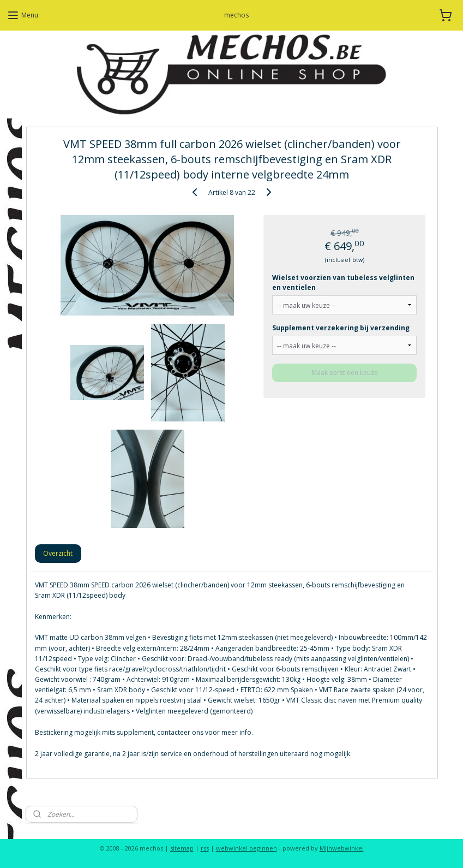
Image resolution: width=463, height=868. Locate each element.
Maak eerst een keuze (344, 372)
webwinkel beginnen (246, 848)
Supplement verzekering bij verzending (341, 327)
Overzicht (58, 553)
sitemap (182, 848)
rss (205, 848)
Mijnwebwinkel (342, 848)
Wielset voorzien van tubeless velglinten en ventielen (343, 282)
